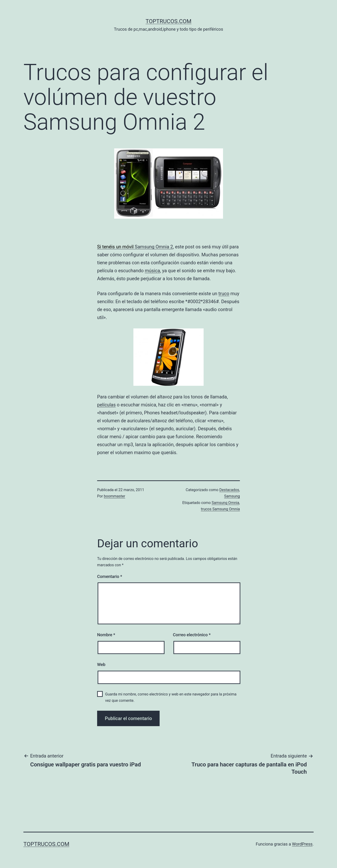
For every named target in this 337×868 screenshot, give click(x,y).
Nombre (106, 635)
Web (101, 664)
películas (106, 405)
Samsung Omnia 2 (154, 247)
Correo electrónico (192, 635)
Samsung (232, 496)
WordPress (302, 844)
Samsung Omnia (225, 503)
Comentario (110, 576)
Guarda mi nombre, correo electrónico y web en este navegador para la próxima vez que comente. (171, 697)
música (152, 271)
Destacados (229, 490)
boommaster (115, 496)
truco (224, 294)
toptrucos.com (168, 21)
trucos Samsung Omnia (220, 509)
